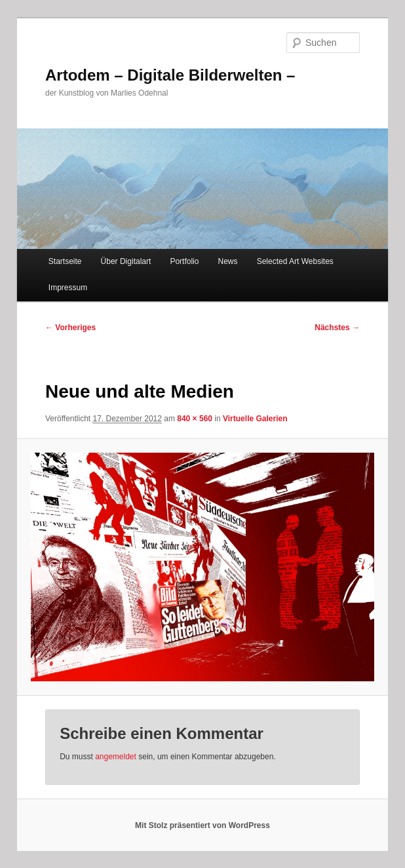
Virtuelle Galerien (255, 419)
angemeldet (116, 757)
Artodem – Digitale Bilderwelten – (170, 75)
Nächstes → (337, 328)
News (228, 261)
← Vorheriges (70, 328)
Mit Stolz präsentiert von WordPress (202, 825)
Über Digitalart (126, 261)
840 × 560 (195, 419)
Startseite (65, 261)
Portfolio (184, 261)
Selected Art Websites (295, 261)
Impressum (68, 288)
